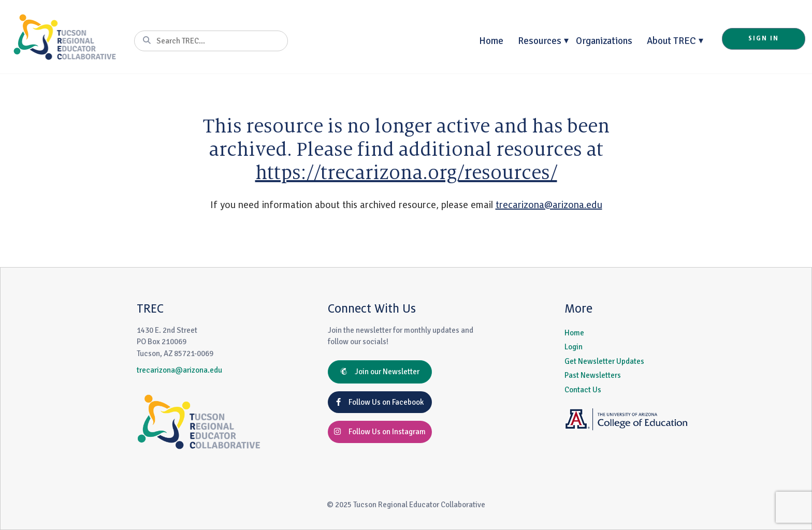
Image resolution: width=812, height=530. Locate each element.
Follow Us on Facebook (380, 402)
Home (491, 41)
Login (574, 347)
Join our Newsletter (380, 372)
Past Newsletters (593, 375)
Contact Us (583, 390)
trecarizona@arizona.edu (549, 205)
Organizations (604, 41)
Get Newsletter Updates (604, 361)
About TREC (671, 41)
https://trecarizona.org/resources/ (406, 173)
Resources (540, 41)
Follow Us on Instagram (380, 432)
